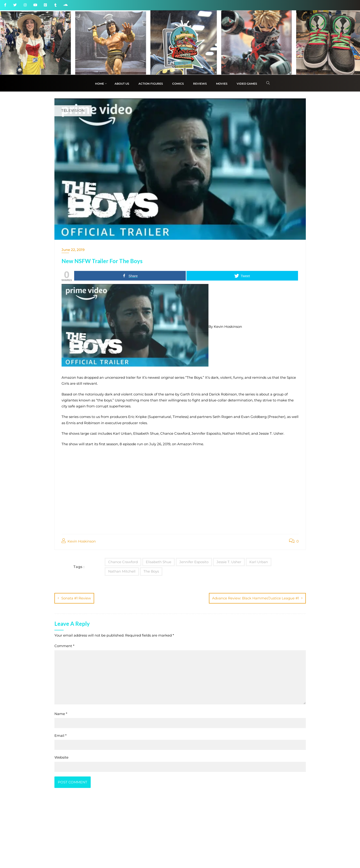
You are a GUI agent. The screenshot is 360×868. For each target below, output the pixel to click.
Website (61, 757)
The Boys (151, 571)
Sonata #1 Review (76, 598)
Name (61, 714)
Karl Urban (259, 562)
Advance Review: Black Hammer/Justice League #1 (256, 598)
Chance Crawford (123, 562)
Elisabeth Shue (159, 562)
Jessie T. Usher (229, 562)
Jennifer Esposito (194, 562)
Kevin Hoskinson (79, 541)
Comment (64, 646)
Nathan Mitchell (122, 571)
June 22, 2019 (73, 250)
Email (60, 736)
